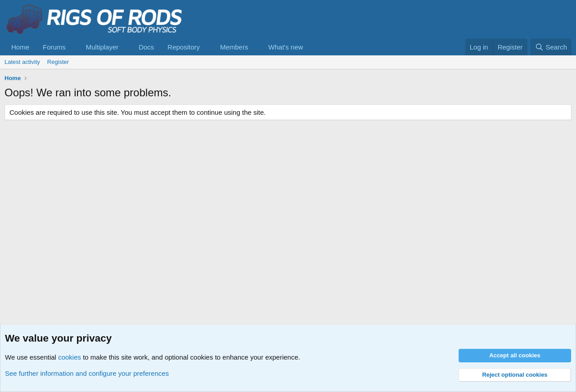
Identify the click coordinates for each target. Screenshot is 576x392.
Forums (54, 47)
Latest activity (22, 62)
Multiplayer (102, 47)
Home (20, 47)
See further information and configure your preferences (87, 373)
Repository (184, 47)
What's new (286, 47)
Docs (146, 47)
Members (234, 47)
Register (58, 62)
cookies (70, 357)
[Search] (551, 47)
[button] (73, 47)
